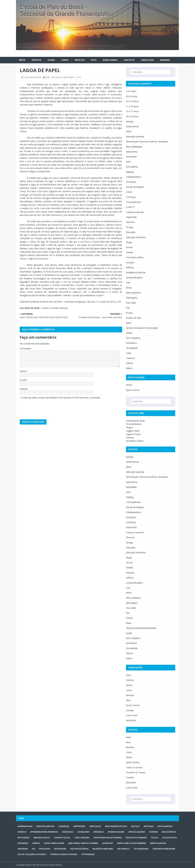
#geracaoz (68, 832)
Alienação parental (135, 137)
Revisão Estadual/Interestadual (141, 628)
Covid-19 (130, 207)
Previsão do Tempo (136, 772)
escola (155, 838)
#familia (22, 832)
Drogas (130, 227)
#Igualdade (83, 832)
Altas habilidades (134, 147)
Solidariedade (141, 849)
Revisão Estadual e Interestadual (142, 328)
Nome (23, 371)
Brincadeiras (132, 167)
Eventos (37, 60)
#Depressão (79, 826)
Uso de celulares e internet (32, 854)
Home (129, 385)
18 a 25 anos (132, 116)
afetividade (23, 838)
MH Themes (57, 865)
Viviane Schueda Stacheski (64, 854)
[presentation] (43, 408)
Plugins (129, 427)
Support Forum (133, 434)
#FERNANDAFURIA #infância (44, 832)
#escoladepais (165, 826)
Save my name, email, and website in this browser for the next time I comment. (62, 398)
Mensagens (69, 77)
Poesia (129, 313)
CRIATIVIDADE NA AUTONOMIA (108, 838)
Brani (48, 77)
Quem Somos (110, 60)
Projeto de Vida (134, 318)
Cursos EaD (147, 60)
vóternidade (88, 854)
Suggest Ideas (133, 431)
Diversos (59, 77)
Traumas (130, 358)
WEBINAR (165, 60)
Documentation (134, 424)
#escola (135, 826)
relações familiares (103, 849)
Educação (131, 232)
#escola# (148, 826)
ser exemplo (123, 849)
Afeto (129, 131)
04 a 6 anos (132, 96)
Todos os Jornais (134, 767)
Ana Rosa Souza (42, 838)
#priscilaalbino (137, 832)
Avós (128, 162)
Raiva (129, 323)
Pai (34, 849)
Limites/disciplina (134, 278)
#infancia (99, 832)
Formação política (135, 257)
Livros (65, 60)
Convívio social (62, 838)
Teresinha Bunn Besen (164, 849)
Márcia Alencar (158, 843)
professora (60, 849)
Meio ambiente (133, 293)
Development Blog (135, 421)
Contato (129, 60)
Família (129, 252)
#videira (153, 832)
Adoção (130, 121)
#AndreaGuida (25, 826)
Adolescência (132, 126)
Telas (129, 353)
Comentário (26, 348)
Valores (130, 363)
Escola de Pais (169, 838)
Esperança (23, 843)
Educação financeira (136, 237)
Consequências (133, 202)
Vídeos (129, 368)
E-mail (23, 380)
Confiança (131, 197)
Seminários (131, 343)
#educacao (95, 826)
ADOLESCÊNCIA (169, 832)
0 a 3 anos (131, 91)
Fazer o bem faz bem (54, 843)
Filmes (51, 60)
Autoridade (131, 157)
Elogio (129, 242)
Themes (130, 438)
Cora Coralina (82, 838)
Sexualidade (132, 348)
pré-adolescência (79, 849)
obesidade (23, 849)
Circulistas (131, 182)
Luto (128, 283)
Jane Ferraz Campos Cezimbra (83, 843)
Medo (129, 288)
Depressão (131, 217)
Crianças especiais (135, 212)
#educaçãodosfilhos (116, 826)
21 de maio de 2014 (32, 77)
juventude (108, 843)
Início (22, 60)
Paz (128, 308)
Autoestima (132, 152)
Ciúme (129, 192)
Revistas (80, 60)
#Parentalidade (116, 832)
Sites (94, 60)
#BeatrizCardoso (45, 826)
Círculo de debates (135, 187)
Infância (130, 267)
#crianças (64, 826)
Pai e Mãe (131, 303)
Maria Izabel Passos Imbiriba (131, 843)
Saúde (129, 333)
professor (45, 849)
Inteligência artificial (136, 272)
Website (24, 389)
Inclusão (130, 262)
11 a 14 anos (132, 106)
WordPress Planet (135, 441)
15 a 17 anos (132, 111)
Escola (129, 247)
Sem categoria (133, 338)
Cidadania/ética (133, 177)
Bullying (130, 172)
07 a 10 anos (132, 101)
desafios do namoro (136, 838)
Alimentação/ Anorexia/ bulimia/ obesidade (147, 142)
